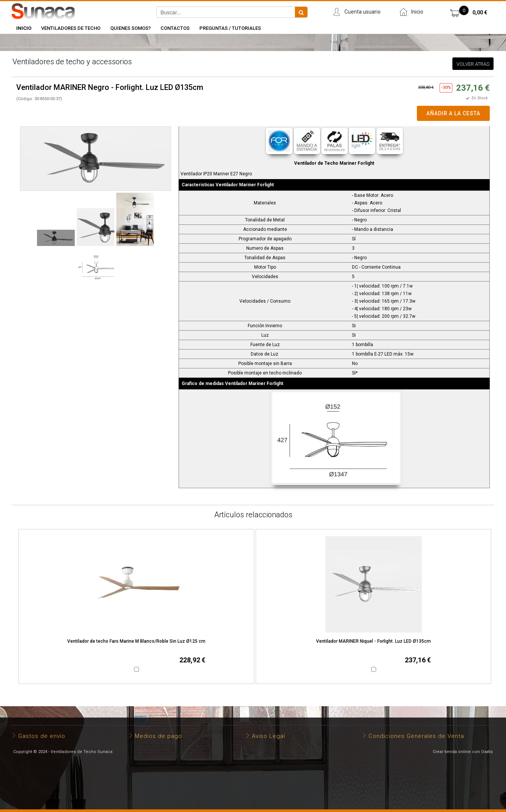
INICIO (24, 28)
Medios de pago (158, 736)
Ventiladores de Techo (71, 28)
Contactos (175, 28)
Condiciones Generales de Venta (416, 736)
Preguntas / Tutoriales (230, 28)
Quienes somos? (130, 28)
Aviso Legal (268, 736)
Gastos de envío (42, 736)
